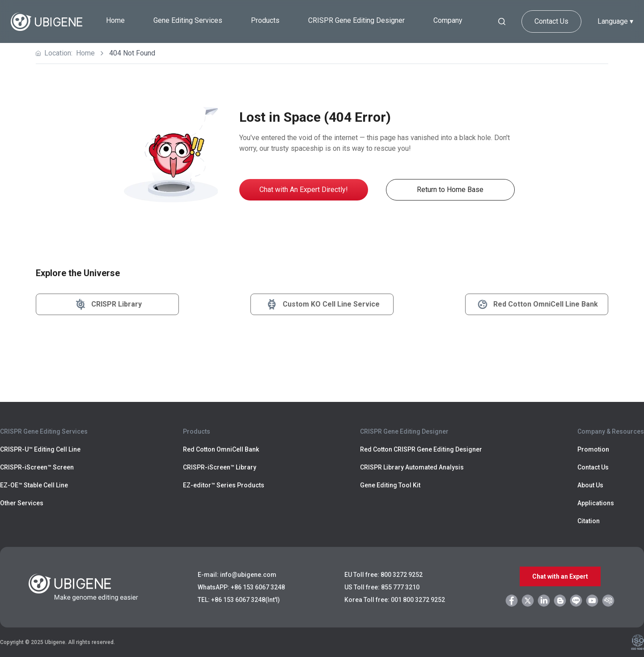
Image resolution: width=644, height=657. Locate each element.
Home (115, 20)
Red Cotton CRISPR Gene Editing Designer (421, 449)
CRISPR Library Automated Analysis (412, 467)
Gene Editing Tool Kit (390, 485)
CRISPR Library (108, 304)
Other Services (22, 503)
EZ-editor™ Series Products (224, 485)
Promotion (593, 449)
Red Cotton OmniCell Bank (221, 449)
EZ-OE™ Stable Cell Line (34, 485)
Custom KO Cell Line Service (322, 304)
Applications (596, 503)
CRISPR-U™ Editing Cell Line (40, 449)
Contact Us (551, 21)
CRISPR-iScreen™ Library (220, 467)
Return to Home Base (450, 190)
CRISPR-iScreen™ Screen (37, 467)
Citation (589, 521)
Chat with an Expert (560, 576)
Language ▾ (615, 21)
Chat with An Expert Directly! (304, 190)
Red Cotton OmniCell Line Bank (537, 304)
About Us (590, 485)
